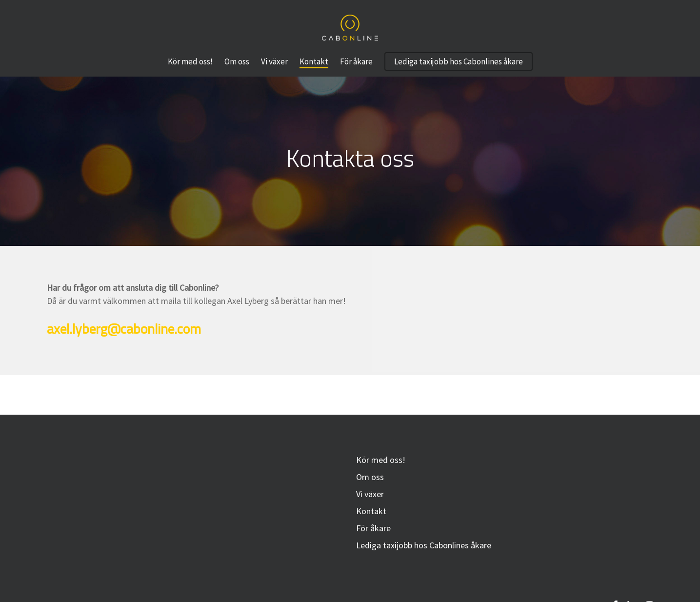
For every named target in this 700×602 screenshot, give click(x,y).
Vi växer (370, 494)
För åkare (373, 528)
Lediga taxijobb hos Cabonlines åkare (424, 545)
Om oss (370, 477)
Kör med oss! (381, 460)
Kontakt (371, 511)
